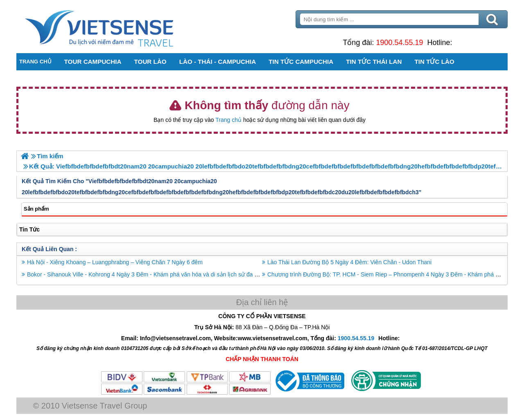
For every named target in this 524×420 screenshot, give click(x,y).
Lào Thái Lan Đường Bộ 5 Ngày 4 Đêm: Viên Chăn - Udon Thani (349, 262)
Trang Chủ (120, 27)
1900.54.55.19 (399, 43)
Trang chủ (228, 120)
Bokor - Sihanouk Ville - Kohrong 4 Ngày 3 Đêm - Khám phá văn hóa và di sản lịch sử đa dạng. (148, 274)
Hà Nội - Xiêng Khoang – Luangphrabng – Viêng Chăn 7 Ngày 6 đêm (115, 262)
